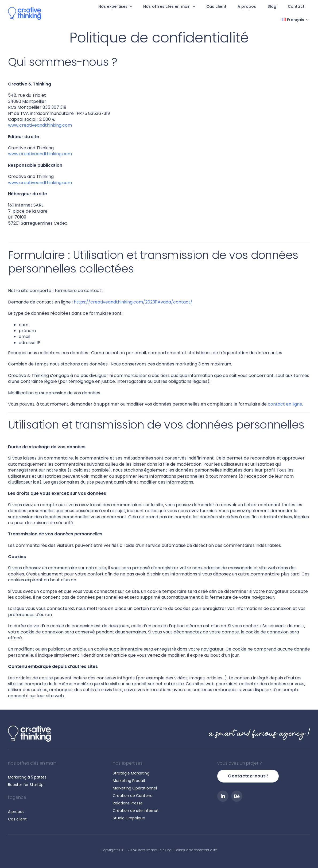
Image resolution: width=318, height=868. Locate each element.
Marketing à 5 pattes (27, 777)
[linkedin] (223, 796)
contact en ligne (285, 404)
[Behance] (237, 796)
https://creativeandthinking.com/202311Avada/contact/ (133, 302)
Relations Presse (128, 803)
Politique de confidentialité (196, 850)
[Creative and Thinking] (25, 9)
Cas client (17, 819)
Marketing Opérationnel (135, 788)
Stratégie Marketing (131, 773)
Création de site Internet (136, 811)
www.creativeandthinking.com (40, 125)
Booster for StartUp (26, 785)
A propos (16, 812)
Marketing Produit (129, 781)
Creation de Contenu (133, 796)
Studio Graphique (129, 818)
